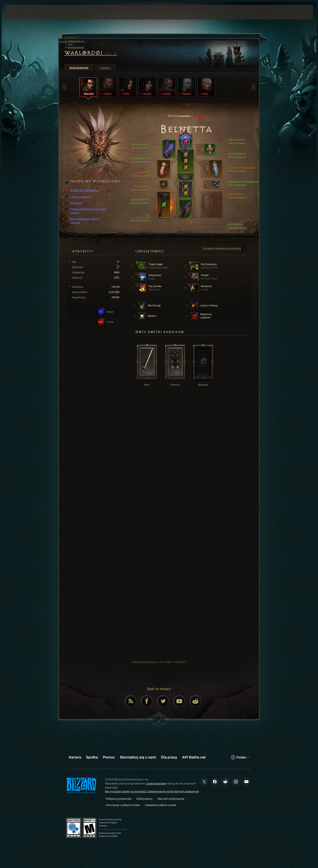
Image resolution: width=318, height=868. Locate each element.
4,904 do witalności (78, 197)
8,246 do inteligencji (82, 191)
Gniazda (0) (74, 203)
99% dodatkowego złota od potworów (83, 221)
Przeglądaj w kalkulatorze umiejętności (224, 248)
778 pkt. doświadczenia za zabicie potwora (86, 211)
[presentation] (20, 12)
